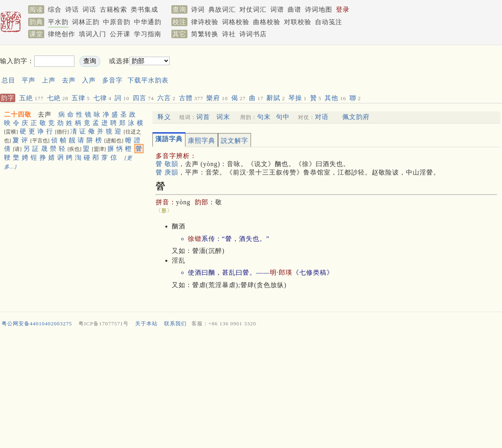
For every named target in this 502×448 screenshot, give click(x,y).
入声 (89, 80)
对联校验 (298, 22)
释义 (164, 117)
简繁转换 (205, 34)
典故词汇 (222, 9)
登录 (343, 9)
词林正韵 (86, 22)
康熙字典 (202, 141)
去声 (69, 80)
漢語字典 (169, 139)
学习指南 (148, 34)
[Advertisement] (323, 68)
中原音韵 (117, 22)
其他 (335, 98)
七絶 (58, 98)
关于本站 (146, 324)
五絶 (32, 98)
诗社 (229, 34)
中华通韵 (148, 22)
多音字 (112, 80)
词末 (223, 117)
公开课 (120, 34)
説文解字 (235, 141)
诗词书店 (253, 34)
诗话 (72, 9)
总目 (8, 80)
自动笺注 (329, 22)
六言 (167, 98)
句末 (264, 117)
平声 (29, 80)
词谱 (277, 9)
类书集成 (144, 9)
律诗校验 (205, 22)
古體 (191, 98)
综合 (55, 9)
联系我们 (175, 324)
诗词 (198, 9)
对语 (322, 117)
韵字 (8, 98)
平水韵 (58, 22)
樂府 (217, 98)
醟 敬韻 (167, 164)
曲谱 (294, 9)
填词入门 (93, 34)
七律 (103, 98)
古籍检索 (113, 9)
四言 (143, 98)
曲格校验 (267, 22)
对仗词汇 (253, 9)
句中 (283, 117)
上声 (49, 80)
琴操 (298, 98)
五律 (81, 98)
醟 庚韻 (167, 172)
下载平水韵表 (148, 80)
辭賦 (276, 98)
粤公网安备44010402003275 (37, 324)
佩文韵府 (356, 117)
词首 (203, 117)
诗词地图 (319, 9)
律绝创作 (62, 34)
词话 (89, 9)
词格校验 (236, 22)
